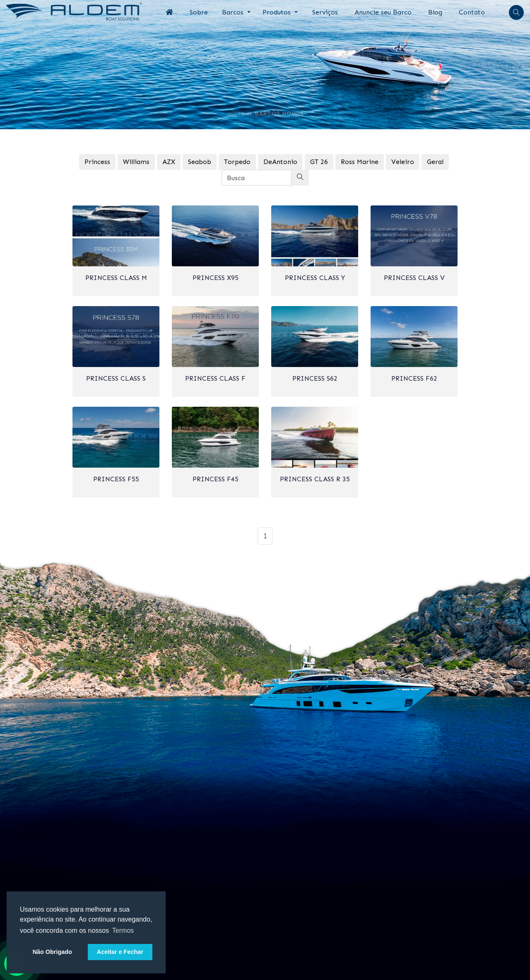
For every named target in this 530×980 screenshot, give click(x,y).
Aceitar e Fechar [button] (120, 952)
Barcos (234, 12)
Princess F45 (216, 479)
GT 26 (319, 162)
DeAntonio (280, 162)
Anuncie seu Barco (383, 12)
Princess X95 (216, 278)
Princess (97, 162)
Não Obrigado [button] (52, 952)
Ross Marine (360, 162)
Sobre (199, 12)
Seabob (200, 162)
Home (236, 110)
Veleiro (403, 162)
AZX (169, 162)
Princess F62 (414, 378)
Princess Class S (116, 378)
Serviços (325, 12)
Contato (472, 12)
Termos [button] (123, 931)
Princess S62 (315, 378)
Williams (136, 162)
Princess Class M (116, 278)
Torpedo (237, 162)
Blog (435, 12)
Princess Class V (414, 278)
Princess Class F (215, 378)
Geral (435, 162)
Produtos (278, 12)
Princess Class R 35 (315, 479)
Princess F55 (116, 479)
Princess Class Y (315, 278)
